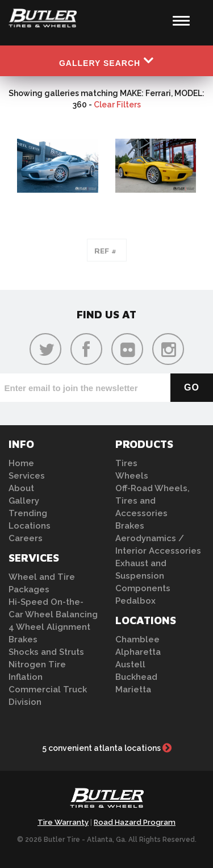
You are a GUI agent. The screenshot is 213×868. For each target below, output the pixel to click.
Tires (126, 463)
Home (21, 463)
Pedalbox (135, 601)
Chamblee (137, 639)
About (21, 488)
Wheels (132, 476)
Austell (130, 665)
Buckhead (136, 677)
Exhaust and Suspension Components (143, 576)
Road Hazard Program (135, 822)
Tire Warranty (63, 822)
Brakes (23, 639)
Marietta (133, 690)
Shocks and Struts (46, 652)
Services (27, 476)
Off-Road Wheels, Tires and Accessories (153, 501)
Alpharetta (138, 652)
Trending (28, 513)
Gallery (24, 501)
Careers (26, 538)
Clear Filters (117, 105)
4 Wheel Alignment (49, 627)
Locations (30, 526)
